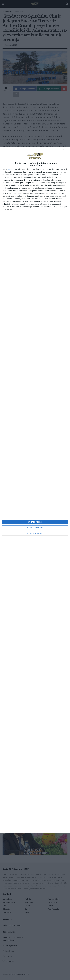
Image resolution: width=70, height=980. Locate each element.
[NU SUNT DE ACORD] (65, 152)
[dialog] (35, 490)
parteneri (11, 169)
